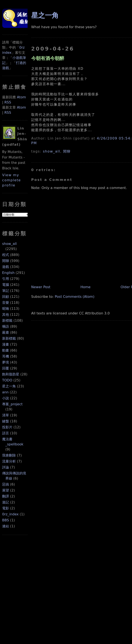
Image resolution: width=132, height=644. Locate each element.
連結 (6, 526)
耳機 (6, 356)
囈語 (6, 326)
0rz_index (10, 514)
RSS (8, 102)
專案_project (12, 404)
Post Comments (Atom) (75, 297)
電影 (6, 508)
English (8, 273)
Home (85, 287)
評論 (6, 467)
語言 (6, 433)
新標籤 (7, 321)
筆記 (6, 291)
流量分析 (9, 461)
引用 (6, 279)
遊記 (6, 502)
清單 (6, 415)
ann (5, 392)
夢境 (6, 362)
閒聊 (6, 261)
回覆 (6, 368)
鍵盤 (6, 421)
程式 (6, 255)
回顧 (6, 297)
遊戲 (6, 267)
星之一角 (9, 386)
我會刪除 (9, 455)
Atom (21, 97)
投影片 (7, 427)
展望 (6, 490)
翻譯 (6, 496)
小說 (6, 398)
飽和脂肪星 (11, 374)
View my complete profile (12, 180)
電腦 (6, 285)
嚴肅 (6, 332)
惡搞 (6, 484)
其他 (6, 315)
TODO (7, 380)
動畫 (6, 350)
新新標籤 (9, 338)
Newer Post (41, 287)
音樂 (6, 303)
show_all (9, 244)
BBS (6, 520)
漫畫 (6, 344)
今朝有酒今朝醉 (48, 58)
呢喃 (6, 309)
